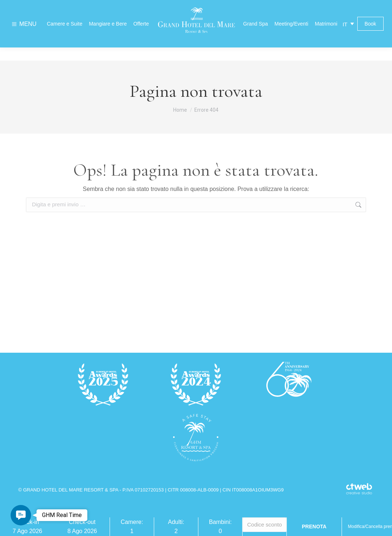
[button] (21, 515)
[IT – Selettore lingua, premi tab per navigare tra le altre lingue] (348, 37)
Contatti (100, 7)
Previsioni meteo (294, 6)
